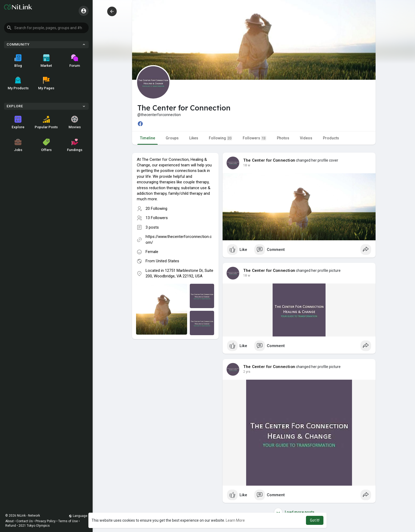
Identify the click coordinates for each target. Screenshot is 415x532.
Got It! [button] (315, 520)
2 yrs (247, 372)
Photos (283, 138)
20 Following (156, 209)
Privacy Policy (46, 521)
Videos (306, 138)
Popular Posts (46, 122)
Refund (11, 526)
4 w (246, 165)
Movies (75, 122)
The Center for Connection (269, 160)
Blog (18, 61)
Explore (18, 122)
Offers (46, 145)
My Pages (46, 83)
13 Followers (157, 218)
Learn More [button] (235, 520)
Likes (194, 138)
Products (331, 138)
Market (46, 61)
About (10, 521)
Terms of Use (68, 521)
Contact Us (25, 521)
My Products (18, 83)
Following (220, 138)
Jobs (18, 145)
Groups (172, 138)
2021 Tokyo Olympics (34, 526)
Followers (254, 138)
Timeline (148, 138)
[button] (46, 28)
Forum (75, 61)
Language (78, 516)
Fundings (75, 145)
